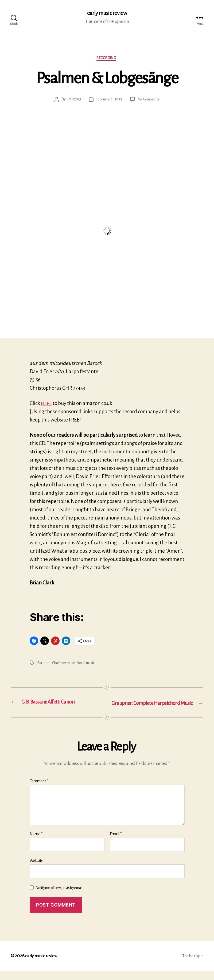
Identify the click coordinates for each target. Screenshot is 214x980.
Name (36, 843)
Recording (107, 59)
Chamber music (65, 664)
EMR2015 (73, 101)
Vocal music (89, 664)
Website (36, 869)
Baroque (44, 664)
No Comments (149, 101)
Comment (39, 790)
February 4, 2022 (109, 101)
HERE (47, 405)
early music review (107, 13)
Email (116, 843)
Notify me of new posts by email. (59, 897)
